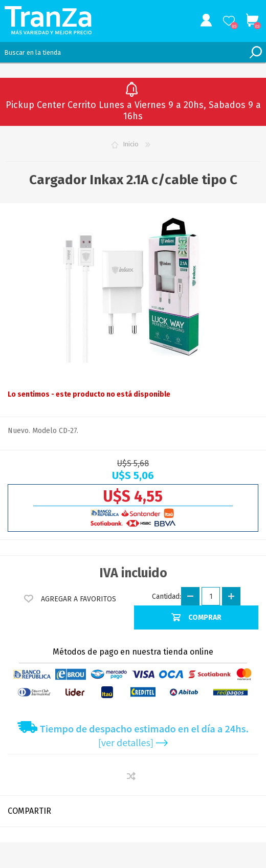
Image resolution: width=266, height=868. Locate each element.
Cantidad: (167, 596)
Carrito (252, 20)
